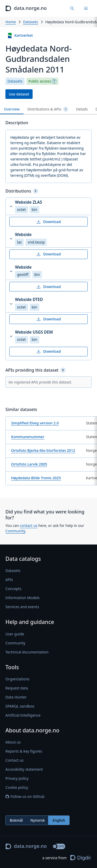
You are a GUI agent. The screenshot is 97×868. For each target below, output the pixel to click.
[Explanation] (54, 81)
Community (15, 531)
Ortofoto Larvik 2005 (29, 464)
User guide (15, 634)
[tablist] (48, 109)
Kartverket (20, 36)
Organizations (17, 679)
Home (11, 22)
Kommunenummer (28, 437)
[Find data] (72, 8)
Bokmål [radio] (16, 820)
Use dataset (19, 94)
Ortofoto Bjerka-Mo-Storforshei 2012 (43, 450)
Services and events (22, 607)
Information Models (23, 598)
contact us (28, 525)
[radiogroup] (38, 820)
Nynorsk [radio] (38, 820)
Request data (17, 688)
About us (13, 742)
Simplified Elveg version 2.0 (35, 423)
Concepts (13, 589)
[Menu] (86, 8)
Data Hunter (16, 697)
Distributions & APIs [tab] (48, 109)
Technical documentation (27, 652)
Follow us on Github (25, 796)
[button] (48, 206)
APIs (9, 580)
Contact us (14, 760)
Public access (40, 81)
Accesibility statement (24, 769)
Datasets (31, 22)
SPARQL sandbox (20, 706)
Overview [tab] (12, 109)
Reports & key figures (24, 751)
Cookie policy (17, 787)
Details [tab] (82, 109)
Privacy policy (17, 778)
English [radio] (59, 820)
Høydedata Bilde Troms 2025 (36, 478)
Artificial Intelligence (23, 715)
